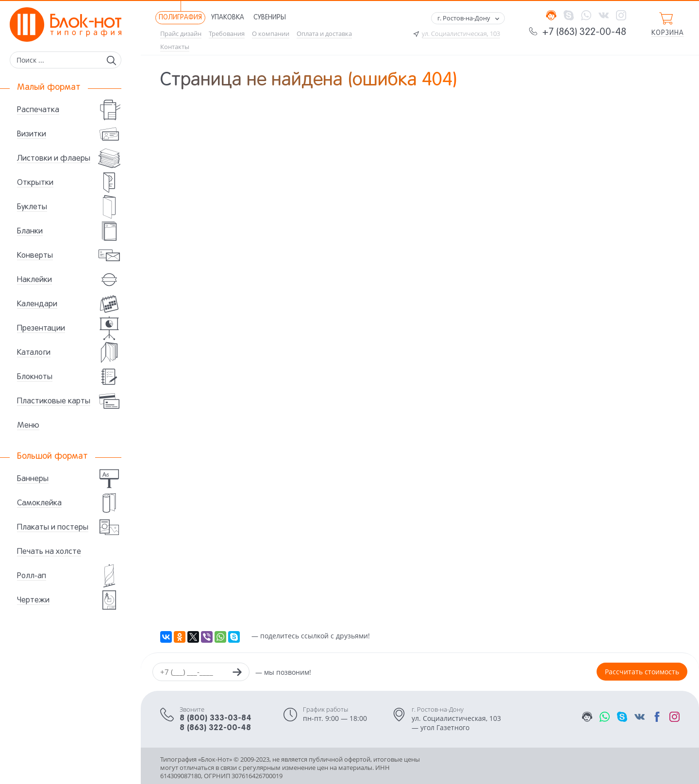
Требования (227, 34)
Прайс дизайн (181, 34)
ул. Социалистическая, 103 (461, 34)
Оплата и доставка (324, 34)
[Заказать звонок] (237, 673)
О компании (271, 34)
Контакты (175, 47)
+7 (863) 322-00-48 (584, 33)
